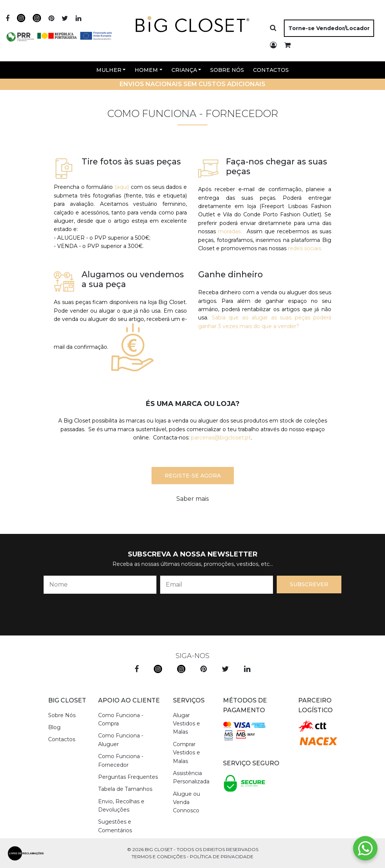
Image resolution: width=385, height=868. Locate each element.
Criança (184, 70)
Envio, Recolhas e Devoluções (121, 806)
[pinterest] (51, 19)
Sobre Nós (227, 70)
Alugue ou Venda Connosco (186, 802)
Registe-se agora (193, 476)
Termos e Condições (159, 857)
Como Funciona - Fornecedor (121, 760)
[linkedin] (78, 19)
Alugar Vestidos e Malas (186, 724)
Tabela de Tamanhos (125, 789)
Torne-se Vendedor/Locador (329, 28)
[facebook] (8, 19)
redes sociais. (305, 248)
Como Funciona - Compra (121, 719)
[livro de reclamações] (26, 853)
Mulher (109, 70)
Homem (146, 70)
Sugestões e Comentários (115, 826)
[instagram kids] (181, 669)
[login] (273, 45)
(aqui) (122, 187)
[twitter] (65, 19)
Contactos (271, 70)
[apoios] (60, 33)
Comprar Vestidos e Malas (186, 753)
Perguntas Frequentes (128, 777)
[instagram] (21, 19)
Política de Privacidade (222, 857)
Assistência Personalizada (191, 777)
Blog (54, 727)
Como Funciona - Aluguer (121, 740)
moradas (229, 231)
